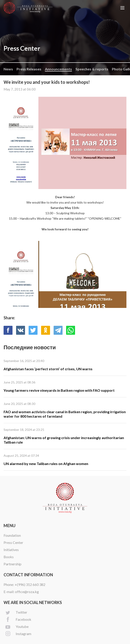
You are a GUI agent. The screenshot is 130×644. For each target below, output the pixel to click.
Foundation (12, 535)
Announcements (58, 69)
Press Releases (29, 69)
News (8, 69)
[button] (122, 8)
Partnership (13, 564)
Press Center (13, 542)
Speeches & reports (92, 69)
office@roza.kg (27, 592)
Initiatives (11, 550)
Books (9, 557)
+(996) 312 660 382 (30, 584)
